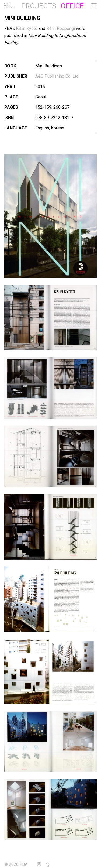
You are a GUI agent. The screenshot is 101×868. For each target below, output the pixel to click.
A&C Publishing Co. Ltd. (57, 76)
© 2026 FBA (20, 864)
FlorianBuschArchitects (10, 6)
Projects (39, 6)
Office (72, 6)
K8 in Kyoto (27, 28)
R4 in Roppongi (61, 28)
